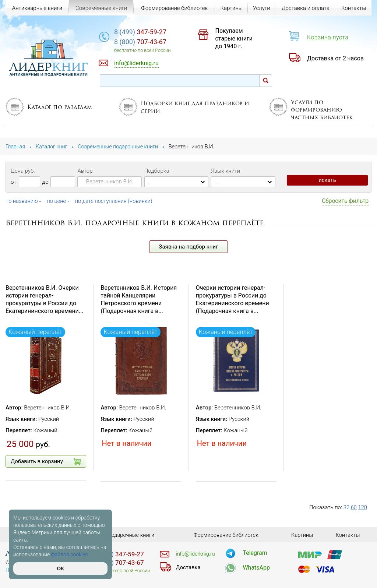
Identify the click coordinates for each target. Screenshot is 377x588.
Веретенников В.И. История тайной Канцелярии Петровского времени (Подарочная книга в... (139, 299)
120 (363, 507)
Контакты (354, 8)
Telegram (255, 553)
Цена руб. (23, 171)
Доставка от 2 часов (335, 58)
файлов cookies (70, 554)
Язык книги (226, 171)
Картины (231, 8)
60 (354, 507)
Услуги (261, 8)
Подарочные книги (131, 535)
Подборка (157, 171)
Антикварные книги (37, 8)
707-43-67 (149, 42)
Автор (85, 171)
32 (347, 507)
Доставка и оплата (305, 8)
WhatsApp (256, 568)
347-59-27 (149, 32)
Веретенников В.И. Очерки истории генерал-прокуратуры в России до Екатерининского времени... (45, 299)
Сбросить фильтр (345, 201)
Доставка (188, 567)
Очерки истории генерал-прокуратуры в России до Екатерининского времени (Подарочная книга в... (232, 299)
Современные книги (101, 8)
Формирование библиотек (174, 8)
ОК (60, 568)
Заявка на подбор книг (189, 247)
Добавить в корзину (46, 462)
